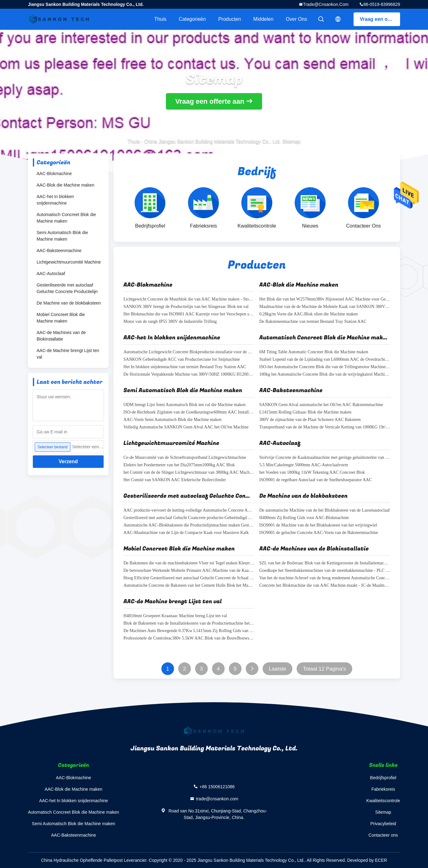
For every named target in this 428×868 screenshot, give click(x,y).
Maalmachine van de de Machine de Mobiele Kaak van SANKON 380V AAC (325, 307)
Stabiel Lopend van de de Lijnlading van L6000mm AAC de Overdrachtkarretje (325, 360)
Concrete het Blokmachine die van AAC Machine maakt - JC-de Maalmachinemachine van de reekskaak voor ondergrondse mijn (325, 586)
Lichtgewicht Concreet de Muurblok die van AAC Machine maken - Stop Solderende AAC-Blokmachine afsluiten (189, 299)
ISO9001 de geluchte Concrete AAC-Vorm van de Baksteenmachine (319, 533)
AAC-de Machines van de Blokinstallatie (61, 336)
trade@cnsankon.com (326, 4)
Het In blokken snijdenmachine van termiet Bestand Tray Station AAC (185, 367)
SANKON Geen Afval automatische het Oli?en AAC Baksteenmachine (321, 405)
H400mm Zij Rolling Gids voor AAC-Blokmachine (304, 518)
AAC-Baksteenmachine (59, 251)
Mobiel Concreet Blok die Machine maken (61, 318)
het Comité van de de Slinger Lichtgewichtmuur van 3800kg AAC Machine (189, 473)
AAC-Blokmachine (54, 174)
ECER (381, 860)
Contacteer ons (383, 835)
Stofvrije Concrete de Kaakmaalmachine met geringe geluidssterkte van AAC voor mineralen (325, 458)
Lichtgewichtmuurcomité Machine (69, 262)
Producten (230, 19)
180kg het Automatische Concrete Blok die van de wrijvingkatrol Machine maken (325, 375)
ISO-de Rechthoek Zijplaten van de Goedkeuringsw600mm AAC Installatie (189, 412)
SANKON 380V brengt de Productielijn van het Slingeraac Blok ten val (186, 307)
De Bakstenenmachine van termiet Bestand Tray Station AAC (313, 322)
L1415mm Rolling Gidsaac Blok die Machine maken (305, 412)
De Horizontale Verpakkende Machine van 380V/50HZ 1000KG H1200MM (189, 375)
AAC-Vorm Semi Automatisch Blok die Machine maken (172, 420)
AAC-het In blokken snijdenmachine (55, 200)
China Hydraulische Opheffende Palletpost (82, 860)
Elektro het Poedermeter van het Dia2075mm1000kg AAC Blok (179, 465)
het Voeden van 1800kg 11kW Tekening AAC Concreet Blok (312, 473)
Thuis (160, 19)
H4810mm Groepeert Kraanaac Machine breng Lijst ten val (175, 616)
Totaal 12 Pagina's (324, 669)
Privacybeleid (383, 824)
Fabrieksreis (383, 789)
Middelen (263, 19)
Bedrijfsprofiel (383, 778)
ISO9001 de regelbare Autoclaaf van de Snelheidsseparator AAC (316, 480)
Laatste (278, 669)
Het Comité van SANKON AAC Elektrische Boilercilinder (175, 480)
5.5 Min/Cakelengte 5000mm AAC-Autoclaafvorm (304, 465)
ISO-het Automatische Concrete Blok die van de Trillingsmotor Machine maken (325, 367)
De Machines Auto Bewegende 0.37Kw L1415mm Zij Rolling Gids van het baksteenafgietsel (189, 631)
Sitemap (383, 812)
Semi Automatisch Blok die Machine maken (62, 236)
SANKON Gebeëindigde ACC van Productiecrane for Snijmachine (182, 360)
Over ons (296, 19)
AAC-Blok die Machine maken (65, 185)
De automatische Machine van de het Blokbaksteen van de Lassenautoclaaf (325, 511)
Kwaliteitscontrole (383, 801)
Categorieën (192, 19)
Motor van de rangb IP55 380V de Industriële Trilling (170, 322)
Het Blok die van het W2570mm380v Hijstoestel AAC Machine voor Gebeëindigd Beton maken (325, 299)
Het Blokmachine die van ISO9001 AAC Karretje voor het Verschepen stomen (189, 314)
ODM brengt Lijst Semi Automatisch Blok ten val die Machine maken (185, 405)
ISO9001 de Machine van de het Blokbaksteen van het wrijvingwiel (318, 525)
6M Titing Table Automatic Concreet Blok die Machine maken (314, 352)
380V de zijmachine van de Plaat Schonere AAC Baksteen (310, 420)
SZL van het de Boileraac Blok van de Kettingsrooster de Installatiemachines (325, 563)
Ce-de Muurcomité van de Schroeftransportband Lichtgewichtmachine (185, 458)
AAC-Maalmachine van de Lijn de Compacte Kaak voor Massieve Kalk (186, 533)
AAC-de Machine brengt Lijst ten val (68, 354)
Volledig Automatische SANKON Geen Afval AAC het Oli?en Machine (186, 427)
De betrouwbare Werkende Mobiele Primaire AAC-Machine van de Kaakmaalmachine (189, 571)
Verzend (68, 461)
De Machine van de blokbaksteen (69, 303)
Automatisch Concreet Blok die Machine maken (66, 218)
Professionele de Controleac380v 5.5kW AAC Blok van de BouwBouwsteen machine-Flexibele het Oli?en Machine (189, 638)
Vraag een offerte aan (380, 19)
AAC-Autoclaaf (51, 274)
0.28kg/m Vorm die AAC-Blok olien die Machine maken (309, 314)
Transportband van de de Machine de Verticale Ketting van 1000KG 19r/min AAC (325, 427)
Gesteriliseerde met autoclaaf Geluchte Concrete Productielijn (67, 288)
